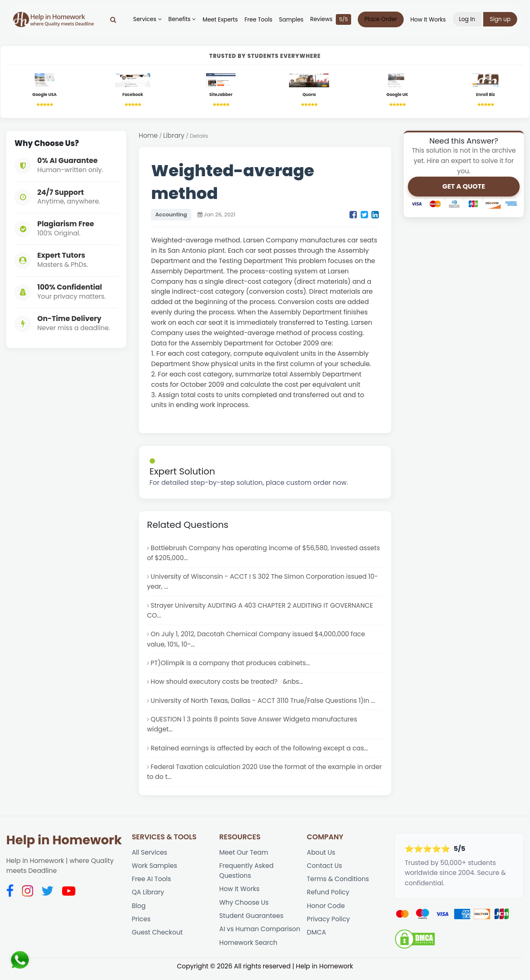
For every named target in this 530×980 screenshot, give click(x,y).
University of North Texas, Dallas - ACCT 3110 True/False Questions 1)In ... (264, 703)
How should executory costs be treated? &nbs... (228, 684)
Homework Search (249, 949)
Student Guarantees (252, 921)
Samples (291, 20)
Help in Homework (64, 845)
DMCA (317, 938)
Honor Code (326, 911)
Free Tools (258, 20)
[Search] (113, 19)
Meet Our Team (244, 857)
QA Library (148, 898)
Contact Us (325, 871)
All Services (150, 857)
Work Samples (155, 871)
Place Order (380, 19)
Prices (141, 925)
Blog (139, 911)
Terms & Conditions (338, 884)
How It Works (428, 20)
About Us (321, 857)
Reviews (330, 19)
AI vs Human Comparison (260, 935)
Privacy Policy (329, 925)
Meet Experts (220, 20)
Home (148, 136)
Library (174, 136)
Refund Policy (328, 898)
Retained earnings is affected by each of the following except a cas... (261, 752)
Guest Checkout (157, 938)
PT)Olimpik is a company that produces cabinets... (231, 666)
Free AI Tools (152, 884)
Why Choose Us (245, 908)
